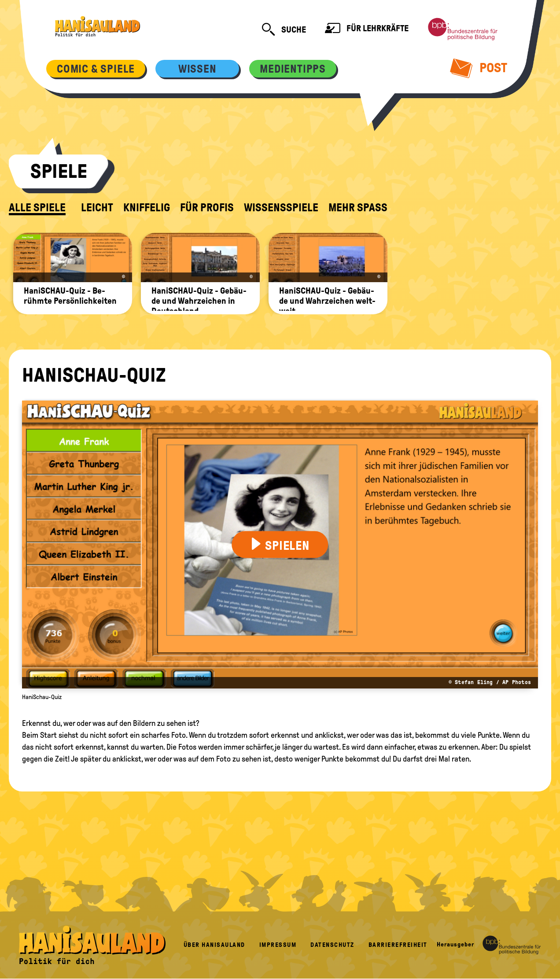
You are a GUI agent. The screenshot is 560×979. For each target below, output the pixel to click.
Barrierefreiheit (398, 945)
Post (479, 68)
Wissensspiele (281, 208)
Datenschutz (332, 945)
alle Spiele (37, 208)
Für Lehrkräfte (367, 29)
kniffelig (147, 208)
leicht (97, 208)
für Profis (207, 208)
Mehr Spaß (358, 208)
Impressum (278, 945)
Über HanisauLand (214, 945)
